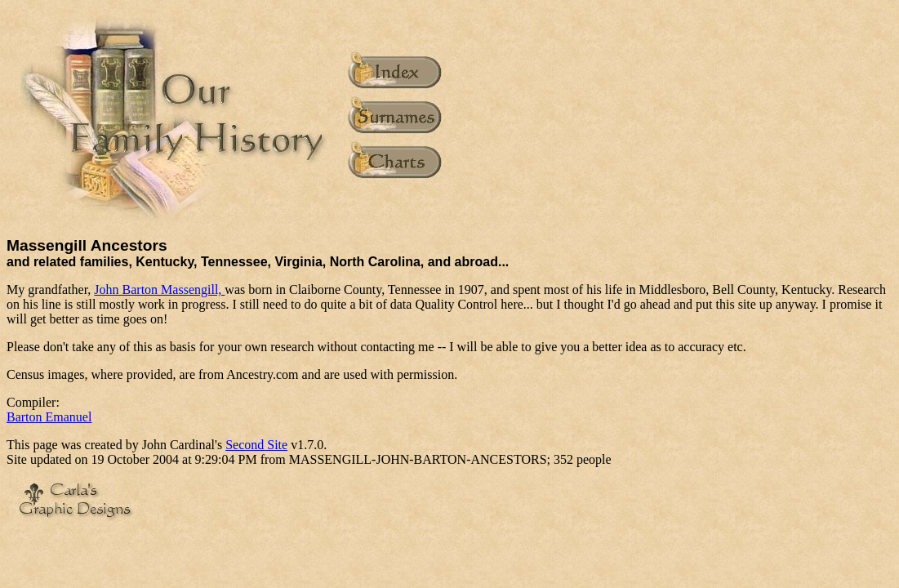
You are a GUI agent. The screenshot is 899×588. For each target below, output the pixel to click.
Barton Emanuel (49, 417)
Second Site (256, 445)
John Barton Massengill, (159, 290)
